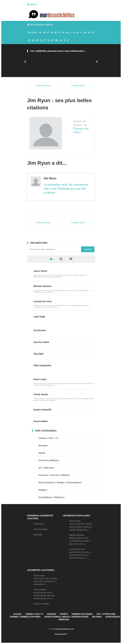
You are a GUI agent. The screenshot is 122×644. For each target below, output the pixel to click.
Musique (43, 445)
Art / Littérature (46, 468)
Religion (43, 490)
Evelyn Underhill (42, 410)
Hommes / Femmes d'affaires (54, 475)
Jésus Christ (40, 271)
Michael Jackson (43, 286)
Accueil (17, 614)
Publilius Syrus (78, 85)
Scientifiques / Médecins (52, 497)
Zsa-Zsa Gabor (42, 342)
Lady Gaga (39, 317)
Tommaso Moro (44, 85)
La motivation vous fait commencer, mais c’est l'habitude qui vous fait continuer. (66, 189)
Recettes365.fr (61, 634)
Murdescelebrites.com (64, 629)
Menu (32, 4)
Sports (42, 453)
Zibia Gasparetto (42, 365)
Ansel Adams (41, 421)
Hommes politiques (49, 460)
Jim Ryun (50, 178)
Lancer (88, 249)
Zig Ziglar (39, 354)
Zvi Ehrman (40, 330)
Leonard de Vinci (43, 301)
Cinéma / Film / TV (48, 438)
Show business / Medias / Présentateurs (60, 482)
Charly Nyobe (41, 394)
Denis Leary (40, 379)
